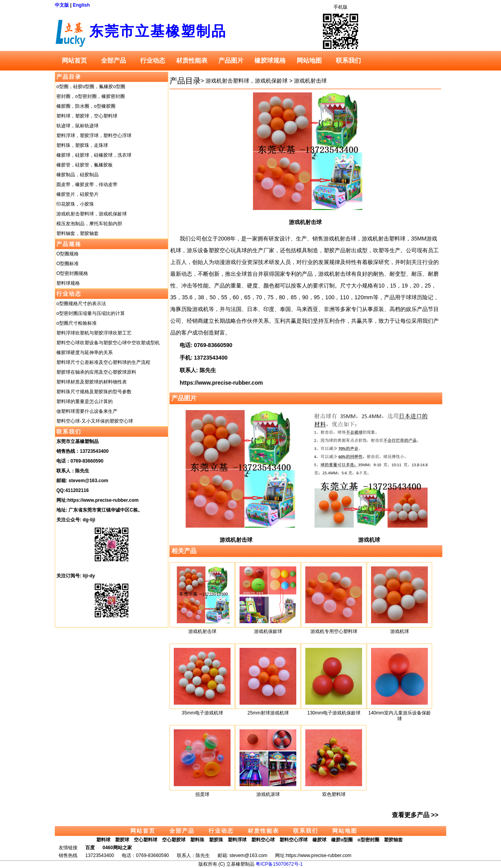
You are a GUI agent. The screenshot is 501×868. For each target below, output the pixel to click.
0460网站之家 (117, 848)
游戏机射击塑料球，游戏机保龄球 (92, 214)
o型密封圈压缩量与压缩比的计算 (91, 313)
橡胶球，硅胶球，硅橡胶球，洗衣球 (94, 155)
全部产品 (114, 61)
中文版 (62, 5)
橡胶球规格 (270, 61)
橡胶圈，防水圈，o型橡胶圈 (86, 106)
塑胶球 (122, 840)
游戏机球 (369, 540)
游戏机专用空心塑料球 (334, 631)
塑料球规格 (68, 283)
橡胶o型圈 (342, 840)
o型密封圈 (368, 840)
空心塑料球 (146, 840)
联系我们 (348, 61)
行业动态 (153, 61)
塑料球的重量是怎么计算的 (85, 401)
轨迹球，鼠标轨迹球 (77, 126)
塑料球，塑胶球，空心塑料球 (87, 116)
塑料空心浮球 (294, 840)
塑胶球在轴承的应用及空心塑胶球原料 (96, 372)
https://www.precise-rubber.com (103, 500)
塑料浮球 (237, 840)
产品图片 (231, 61)
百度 (90, 848)
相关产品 (184, 551)
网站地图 (309, 61)
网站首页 (74, 61)
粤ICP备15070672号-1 (279, 864)
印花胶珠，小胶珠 (75, 204)
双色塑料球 (334, 794)
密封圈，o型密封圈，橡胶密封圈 (91, 96)
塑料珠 (197, 840)
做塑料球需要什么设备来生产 (87, 411)
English (81, 5)
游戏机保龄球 (268, 631)
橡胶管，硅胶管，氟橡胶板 (85, 165)
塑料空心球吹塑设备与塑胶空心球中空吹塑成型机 (108, 343)
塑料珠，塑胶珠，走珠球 (82, 145)
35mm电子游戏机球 (202, 713)
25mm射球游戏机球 (268, 713)
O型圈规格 (68, 254)
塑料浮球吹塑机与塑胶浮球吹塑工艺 (94, 333)
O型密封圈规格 (72, 273)
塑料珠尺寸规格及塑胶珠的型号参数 (94, 392)
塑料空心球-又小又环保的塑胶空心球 (95, 421)
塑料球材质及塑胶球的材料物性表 (92, 382)
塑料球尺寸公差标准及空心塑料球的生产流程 (103, 362)
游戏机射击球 (310, 81)
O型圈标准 (68, 264)
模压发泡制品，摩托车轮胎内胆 (89, 224)
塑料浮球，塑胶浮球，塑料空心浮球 (94, 136)
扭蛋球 (202, 794)
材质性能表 (192, 61)
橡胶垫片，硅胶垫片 (77, 194)
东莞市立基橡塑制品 (158, 31)
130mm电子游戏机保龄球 (334, 713)
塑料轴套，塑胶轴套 (77, 233)
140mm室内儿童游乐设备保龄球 (400, 716)
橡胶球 (319, 840)
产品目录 (69, 77)
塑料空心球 (263, 840)
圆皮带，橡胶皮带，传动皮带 (87, 184)
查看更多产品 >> (415, 815)
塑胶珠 (216, 840)
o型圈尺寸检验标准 (77, 323)
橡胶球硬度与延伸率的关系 (85, 353)
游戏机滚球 (268, 794)
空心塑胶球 (174, 840)
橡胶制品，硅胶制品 (77, 175)
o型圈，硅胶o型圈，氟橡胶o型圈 (91, 87)
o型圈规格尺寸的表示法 (81, 304)
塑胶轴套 (393, 840)
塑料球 (103, 840)
